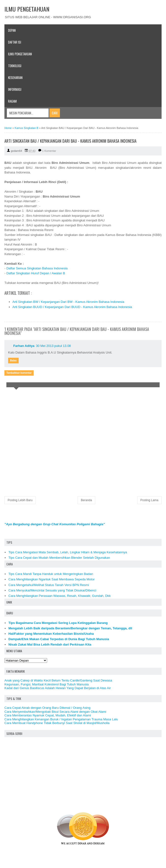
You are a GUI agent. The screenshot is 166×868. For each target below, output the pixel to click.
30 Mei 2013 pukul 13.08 (53, 346)
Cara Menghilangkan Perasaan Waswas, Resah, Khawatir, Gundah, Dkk (59, 596)
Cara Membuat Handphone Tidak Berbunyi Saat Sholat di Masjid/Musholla (57, 723)
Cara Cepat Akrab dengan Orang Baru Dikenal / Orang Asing (48, 708)
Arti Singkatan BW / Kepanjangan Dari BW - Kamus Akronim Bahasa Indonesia (68, 302)
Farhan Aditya (24, 346)
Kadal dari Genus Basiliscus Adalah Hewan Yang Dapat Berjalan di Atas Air (58, 688)
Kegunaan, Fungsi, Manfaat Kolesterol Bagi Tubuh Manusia (47, 684)
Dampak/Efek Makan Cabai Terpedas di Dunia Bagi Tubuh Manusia (59, 639)
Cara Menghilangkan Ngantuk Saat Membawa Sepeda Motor (51, 579)
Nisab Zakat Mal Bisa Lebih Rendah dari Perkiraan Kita (50, 644)
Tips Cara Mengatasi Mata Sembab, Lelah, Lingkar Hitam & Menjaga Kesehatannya (68, 552)
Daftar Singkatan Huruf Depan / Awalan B (36, 273)
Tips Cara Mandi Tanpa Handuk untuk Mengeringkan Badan (51, 574)
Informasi (15, 89)
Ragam (12, 101)
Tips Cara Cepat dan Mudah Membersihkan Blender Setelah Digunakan (59, 558)
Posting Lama (149, 500)
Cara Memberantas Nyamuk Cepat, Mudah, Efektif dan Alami (48, 715)
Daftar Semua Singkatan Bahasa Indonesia (37, 268)
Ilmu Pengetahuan (20, 54)
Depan (12, 30)
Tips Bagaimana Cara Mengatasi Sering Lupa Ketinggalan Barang (58, 623)
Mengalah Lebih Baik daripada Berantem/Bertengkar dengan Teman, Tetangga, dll (70, 628)
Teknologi (15, 66)
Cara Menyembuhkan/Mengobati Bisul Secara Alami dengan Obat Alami (55, 712)
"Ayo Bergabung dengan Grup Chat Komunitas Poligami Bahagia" (55, 524)
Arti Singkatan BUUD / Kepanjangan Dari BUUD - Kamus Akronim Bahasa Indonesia (72, 307)
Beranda (86, 500)
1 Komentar (49, 151)
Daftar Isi (15, 42)
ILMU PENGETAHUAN (27, 9)
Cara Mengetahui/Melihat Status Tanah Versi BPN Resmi (49, 585)
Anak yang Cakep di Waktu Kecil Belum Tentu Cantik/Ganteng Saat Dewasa (58, 680)
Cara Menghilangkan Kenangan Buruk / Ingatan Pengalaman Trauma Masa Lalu (61, 719)
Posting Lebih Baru (20, 500)
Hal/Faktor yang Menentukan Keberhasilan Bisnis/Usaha (51, 634)
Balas (13, 361)
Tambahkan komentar (19, 373)
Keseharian (15, 77)
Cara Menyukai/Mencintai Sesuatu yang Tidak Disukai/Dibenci (52, 590)
